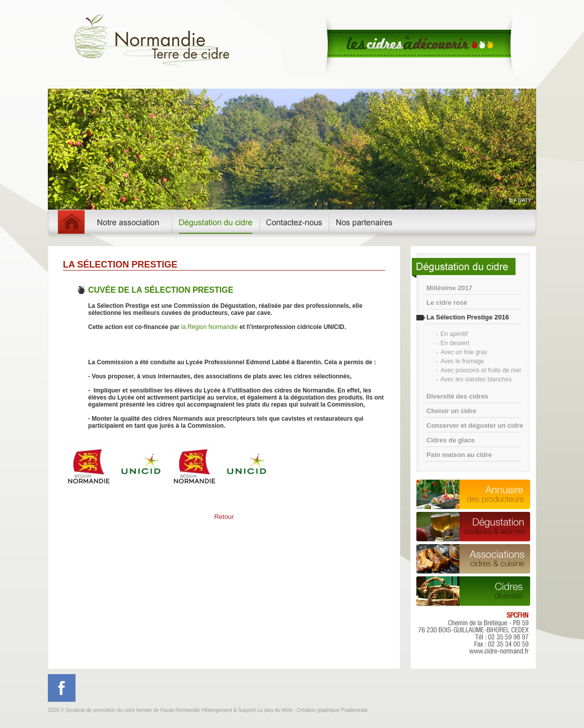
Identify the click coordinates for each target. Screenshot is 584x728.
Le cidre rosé (447, 303)
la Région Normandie (210, 327)
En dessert (455, 343)
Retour (224, 517)
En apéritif (454, 334)
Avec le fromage (462, 361)
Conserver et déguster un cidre (475, 425)
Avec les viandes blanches (476, 379)
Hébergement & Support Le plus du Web (247, 710)
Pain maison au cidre (459, 455)
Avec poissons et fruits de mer (481, 370)
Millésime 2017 (449, 288)
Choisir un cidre (451, 411)
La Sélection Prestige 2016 (468, 317)
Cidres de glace (451, 440)
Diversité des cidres (457, 396)
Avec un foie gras (464, 352)
